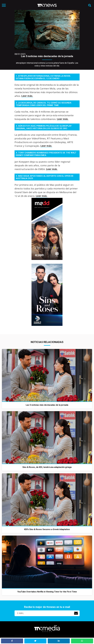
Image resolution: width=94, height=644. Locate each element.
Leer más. (27, 96)
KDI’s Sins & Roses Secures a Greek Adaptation (47, 529)
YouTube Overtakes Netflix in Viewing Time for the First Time (47, 592)
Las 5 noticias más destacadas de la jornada (47, 56)
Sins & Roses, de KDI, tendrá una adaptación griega (47, 467)
